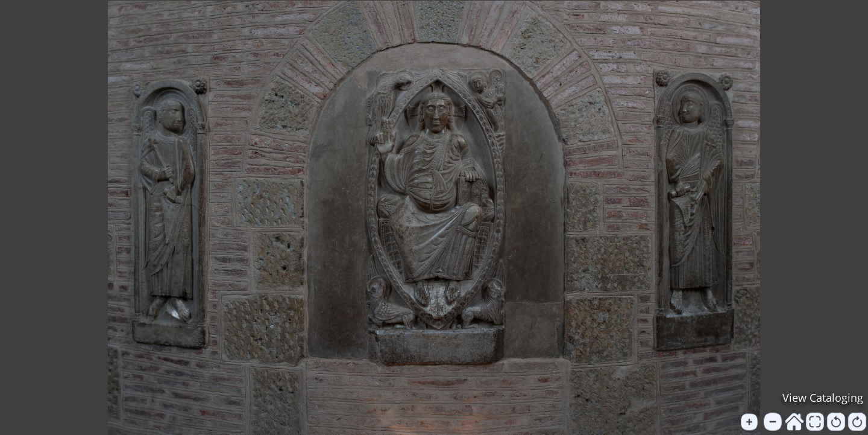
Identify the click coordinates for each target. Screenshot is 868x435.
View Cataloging (823, 398)
